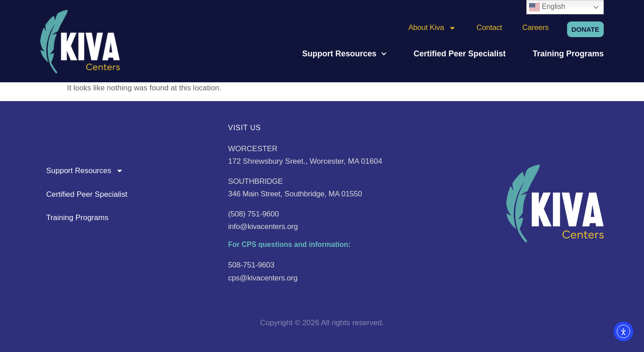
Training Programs (568, 54)
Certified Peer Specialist (460, 54)
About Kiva (432, 28)
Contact (489, 28)
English (547, 7)
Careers (536, 28)
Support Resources (345, 54)
